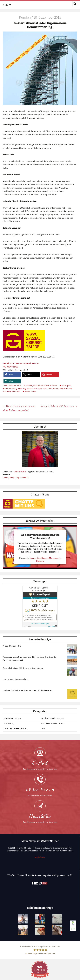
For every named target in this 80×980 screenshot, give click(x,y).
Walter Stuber (30, 391)
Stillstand (16, 391)
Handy (12, 478)
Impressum (44, 946)
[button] (12, 375)
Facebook (24, 478)
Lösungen (38, 388)
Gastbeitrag (9, 723)
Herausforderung (10, 388)
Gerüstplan (66, 386)
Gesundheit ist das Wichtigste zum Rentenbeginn (23, 668)
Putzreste (7, 391)
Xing (17, 478)
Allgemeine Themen (12, 718)
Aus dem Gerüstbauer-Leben (53, 718)
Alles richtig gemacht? (12, 646)
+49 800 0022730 (10, 367)
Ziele (43, 729)
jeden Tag (22, 388)
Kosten (30, 388)
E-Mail (5, 478)
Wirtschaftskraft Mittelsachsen (59, 406)
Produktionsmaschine (62, 388)
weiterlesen (40, 857)
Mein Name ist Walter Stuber (53, 723)
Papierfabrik (47, 388)
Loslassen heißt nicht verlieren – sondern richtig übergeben (27, 690)
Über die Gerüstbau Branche (45, 386)
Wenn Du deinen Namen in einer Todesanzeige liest (19, 408)
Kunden (29, 386)
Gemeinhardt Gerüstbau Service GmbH (21, 363)
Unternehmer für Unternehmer (16, 679)
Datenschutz (54, 946)
